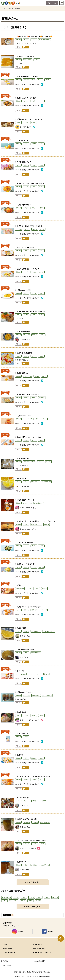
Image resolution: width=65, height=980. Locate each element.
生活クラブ (32, 972)
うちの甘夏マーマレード (26, 500)
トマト (34, 356)
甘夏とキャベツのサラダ (26, 564)
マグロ (26, 187)
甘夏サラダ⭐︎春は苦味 (24, 353)
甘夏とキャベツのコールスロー (28, 394)
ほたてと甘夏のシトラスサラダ (28, 269)
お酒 (26, 144)
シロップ (26, 293)
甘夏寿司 (20, 755)
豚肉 (34, 251)
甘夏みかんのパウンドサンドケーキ (30, 119)
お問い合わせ (7, 965)
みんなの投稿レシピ (46, 482)
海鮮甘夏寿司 (22, 712)
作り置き (37, 376)
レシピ (5, 945)
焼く (26, 251)
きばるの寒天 (22, 628)
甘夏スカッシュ (22, 734)
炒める (26, 101)
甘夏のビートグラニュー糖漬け (28, 76)
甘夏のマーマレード (24, 416)
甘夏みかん (18, 40)
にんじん (26, 208)
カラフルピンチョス (24, 162)
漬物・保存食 (26, 335)
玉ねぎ (18, 356)
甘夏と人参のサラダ (24, 205)
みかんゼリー (22, 479)
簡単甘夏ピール (22, 373)
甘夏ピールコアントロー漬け (27, 819)
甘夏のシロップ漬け (24, 290)
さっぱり (41, 187)
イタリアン (34, 144)
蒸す (35, 844)
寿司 (18, 715)
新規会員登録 (7, 948)
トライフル (21, 671)
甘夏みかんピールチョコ (26, 692)
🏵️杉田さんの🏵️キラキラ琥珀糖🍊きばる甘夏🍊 (34, 36)
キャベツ (26, 398)
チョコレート (26, 695)
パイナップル (26, 844)
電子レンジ (34, 758)
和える (40, 80)
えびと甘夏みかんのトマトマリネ (29, 437)
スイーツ (34, 293)
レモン (34, 40)
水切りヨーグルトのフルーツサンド (30, 226)
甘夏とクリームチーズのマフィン (29, 607)
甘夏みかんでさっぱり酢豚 (26, 98)
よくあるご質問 (40, 961)
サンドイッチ (19, 229)
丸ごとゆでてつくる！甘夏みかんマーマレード (34, 776)
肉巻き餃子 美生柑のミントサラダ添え (31, 311)
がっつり (26, 315)
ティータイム (40, 462)
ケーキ (18, 122)
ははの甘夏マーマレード (26, 649)
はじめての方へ (40, 948)
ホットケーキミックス (36, 524)
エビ (18, 165)
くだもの (10, 9)
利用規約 (6, 961)
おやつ (48, 80)
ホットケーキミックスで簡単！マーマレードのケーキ (36, 521)
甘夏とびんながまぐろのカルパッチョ (30, 183)
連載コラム (38, 945)
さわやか (41, 144)
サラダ (34, 208)
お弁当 (41, 165)
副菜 (34, 165)
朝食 (44, 419)
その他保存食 (35, 822)
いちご (27, 229)
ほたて (41, 715)
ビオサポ (41, 567)
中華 (41, 101)
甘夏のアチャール (23, 332)
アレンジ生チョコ (23, 798)
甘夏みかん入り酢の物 (25, 543)
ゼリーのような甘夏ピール (26, 56)
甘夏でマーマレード (24, 862)
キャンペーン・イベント (43, 952)
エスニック (35, 335)
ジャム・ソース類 (28, 376)
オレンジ (26, 40)
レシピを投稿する (9, 952)
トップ (3, 9)
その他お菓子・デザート (45, 40)
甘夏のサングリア (23, 141)
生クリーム (34, 122)
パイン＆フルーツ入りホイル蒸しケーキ (31, 840)
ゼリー (26, 482)
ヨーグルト (42, 229)
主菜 (34, 101)
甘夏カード (21, 585)
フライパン (41, 315)
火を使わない (42, 398)
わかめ (26, 546)
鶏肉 (41, 758)
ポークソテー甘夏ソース (26, 247)
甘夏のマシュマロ (23, 458)
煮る (37, 60)
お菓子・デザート (28, 60)
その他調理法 (43, 801)
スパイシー (42, 335)
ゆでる (26, 780)
